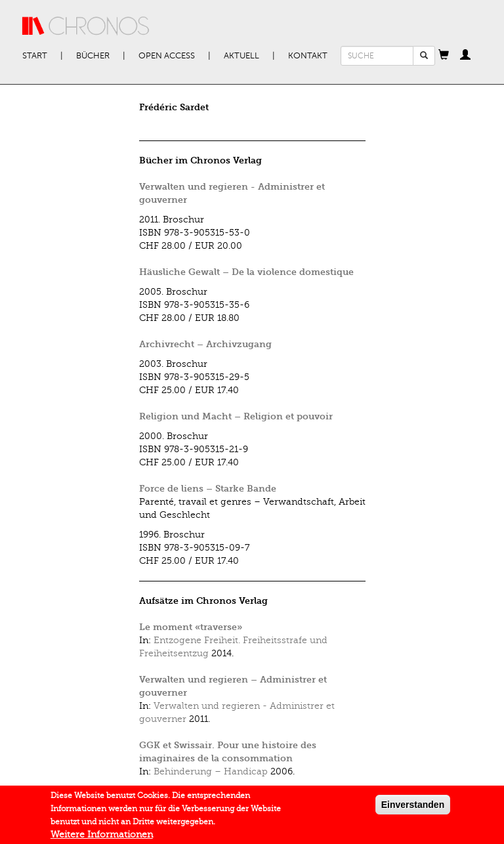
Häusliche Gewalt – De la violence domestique (246, 272)
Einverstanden (413, 807)
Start (35, 56)
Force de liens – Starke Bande (208, 489)
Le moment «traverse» (191, 627)
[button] (444, 56)
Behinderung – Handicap (211, 771)
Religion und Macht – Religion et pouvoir (236, 416)
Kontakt (308, 56)
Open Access (167, 56)
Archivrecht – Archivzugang (205, 344)
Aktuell (241, 56)
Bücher (93, 56)
